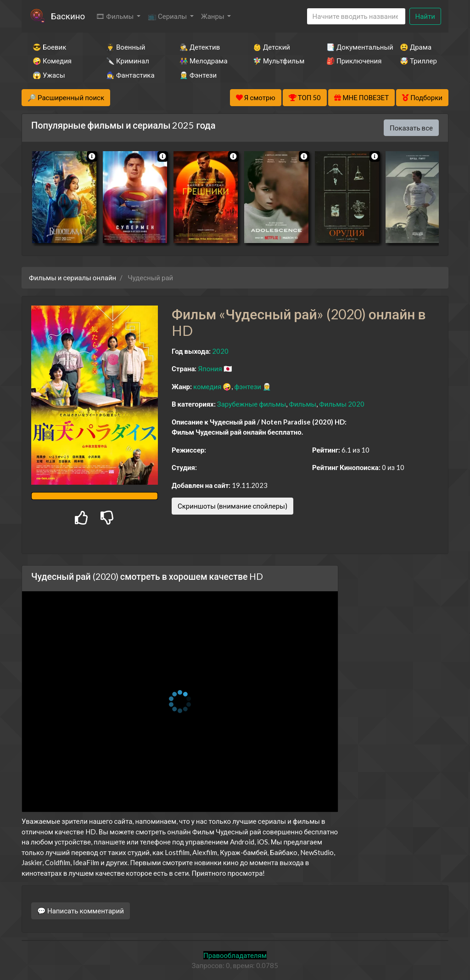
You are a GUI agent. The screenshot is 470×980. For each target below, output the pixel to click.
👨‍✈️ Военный (126, 47)
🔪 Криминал (128, 61)
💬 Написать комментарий (81, 911)
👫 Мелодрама (204, 61)
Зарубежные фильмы (252, 404)
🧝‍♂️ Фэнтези (198, 75)
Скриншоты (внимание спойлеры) (232, 506)
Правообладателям (235, 955)
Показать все (411, 128)
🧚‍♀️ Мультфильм (277, 61)
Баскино (68, 16)
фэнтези (247, 386)
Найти (425, 16)
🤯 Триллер (418, 61)
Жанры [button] (213, 16)
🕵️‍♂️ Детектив (200, 47)
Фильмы (302, 404)
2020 (220, 351)
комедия (207, 386)
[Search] (356, 16)
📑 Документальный (351, 47)
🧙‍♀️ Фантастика (130, 75)
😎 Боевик (49, 47)
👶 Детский (271, 47)
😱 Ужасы (49, 75)
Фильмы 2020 (342, 404)
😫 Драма (416, 47)
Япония (210, 368)
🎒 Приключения (351, 61)
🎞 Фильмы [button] (115, 16)
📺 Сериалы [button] (168, 16)
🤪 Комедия (52, 61)
